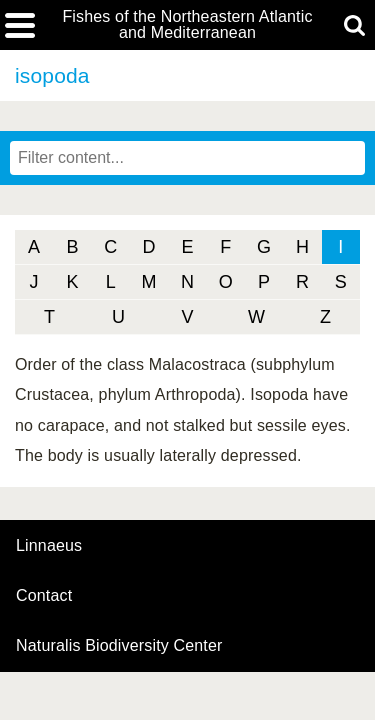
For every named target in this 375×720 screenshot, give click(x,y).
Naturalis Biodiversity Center (119, 646)
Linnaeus (49, 546)
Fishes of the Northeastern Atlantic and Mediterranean (187, 25)
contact (44, 595)
